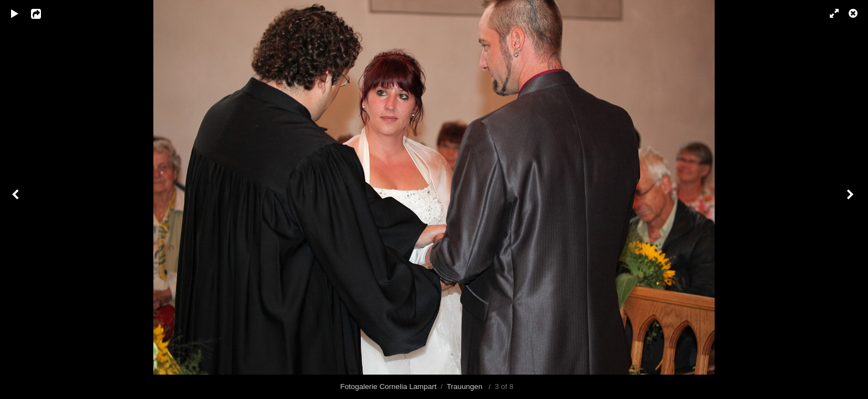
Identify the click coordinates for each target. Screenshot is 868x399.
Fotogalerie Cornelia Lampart (388, 387)
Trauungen (466, 387)
